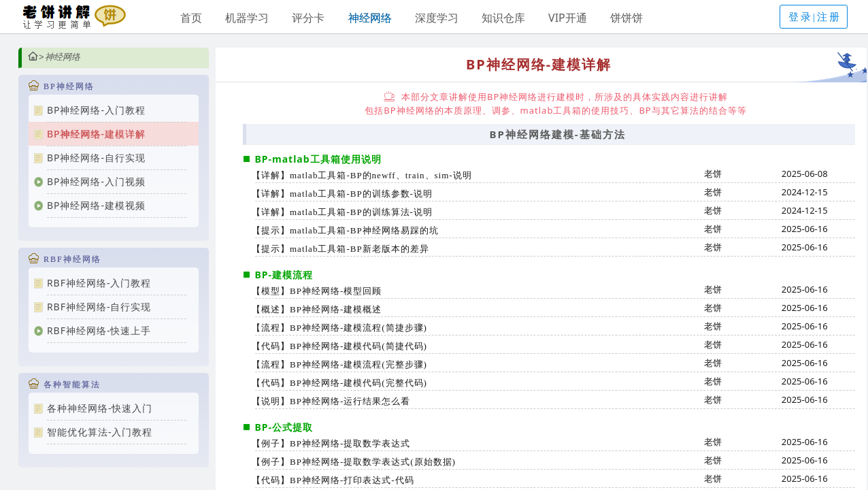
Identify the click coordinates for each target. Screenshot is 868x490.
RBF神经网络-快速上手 (99, 330)
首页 (191, 18)
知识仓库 (503, 18)
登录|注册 (815, 17)
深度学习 (437, 18)
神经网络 (370, 18)
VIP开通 (568, 18)
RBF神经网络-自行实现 (99, 307)
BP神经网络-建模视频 (96, 205)
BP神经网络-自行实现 (96, 158)
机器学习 (247, 18)
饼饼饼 (627, 18)
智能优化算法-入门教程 (100, 432)
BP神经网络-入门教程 (96, 110)
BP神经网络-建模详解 (96, 134)
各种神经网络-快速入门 (100, 408)
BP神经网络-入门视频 (96, 181)
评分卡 (308, 18)
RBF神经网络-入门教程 (99, 283)
